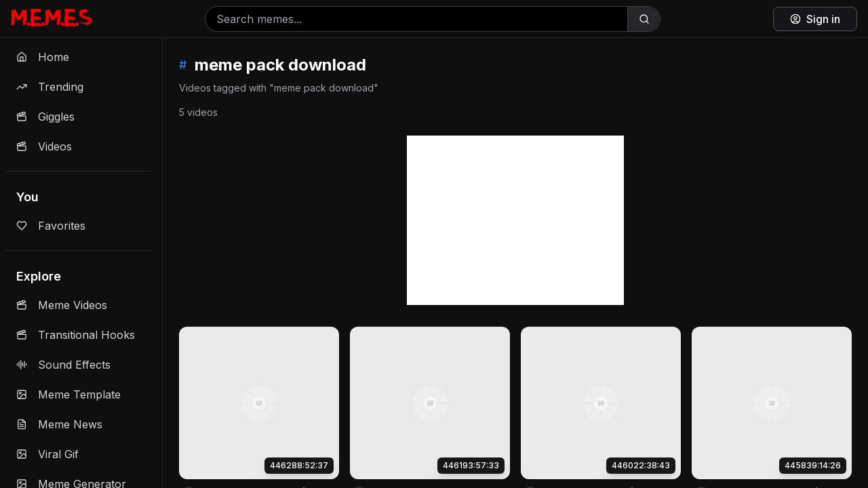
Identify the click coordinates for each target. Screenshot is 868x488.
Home (43, 57)
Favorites (51, 226)
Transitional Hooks (76, 335)
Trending (50, 87)
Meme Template (68, 394)
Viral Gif (47, 454)
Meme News (59, 424)
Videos (44, 146)
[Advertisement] (515, 220)
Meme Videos (62, 305)
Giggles (45, 117)
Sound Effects (63, 365)
